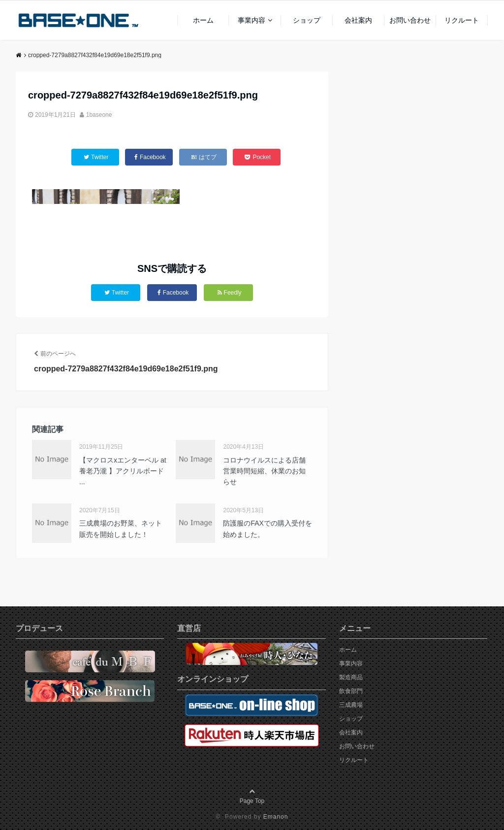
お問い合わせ (410, 20)
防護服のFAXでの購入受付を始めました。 (267, 529)
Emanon (276, 817)
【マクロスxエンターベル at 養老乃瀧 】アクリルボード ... (123, 471)
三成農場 (351, 705)
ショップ (307, 20)
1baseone (99, 115)
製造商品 (351, 677)
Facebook (173, 293)
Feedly (230, 293)
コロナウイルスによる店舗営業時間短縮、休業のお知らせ (264, 471)
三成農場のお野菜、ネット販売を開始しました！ (121, 529)
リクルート (462, 20)
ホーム (203, 20)
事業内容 (252, 20)
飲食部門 (351, 691)
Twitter (117, 293)
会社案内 (358, 20)
